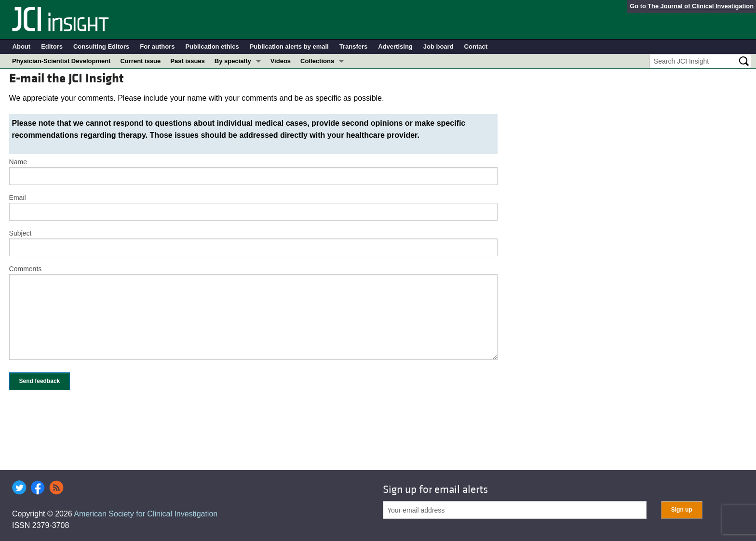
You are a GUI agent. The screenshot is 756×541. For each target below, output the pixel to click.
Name (18, 162)
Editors (52, 46)
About (22, 46)
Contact (476, 46)
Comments (26, 269)
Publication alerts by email (289, 46)
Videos (281, 61)
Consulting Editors (101, 46)
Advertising (395, 46)
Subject (20, 233)
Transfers (354, 46)
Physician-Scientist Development (61, 61)
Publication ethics (212, 46)
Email (18, 198)
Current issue (140, 61)
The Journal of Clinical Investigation (701, 6)
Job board (439, 46)
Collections (317, 61)
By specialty (233, 61)
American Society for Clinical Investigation (146, 514)
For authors (157, 46)
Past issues (188, 61)
